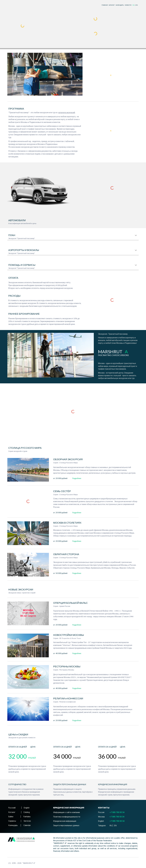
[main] (118, 5)
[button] (136, 221)
